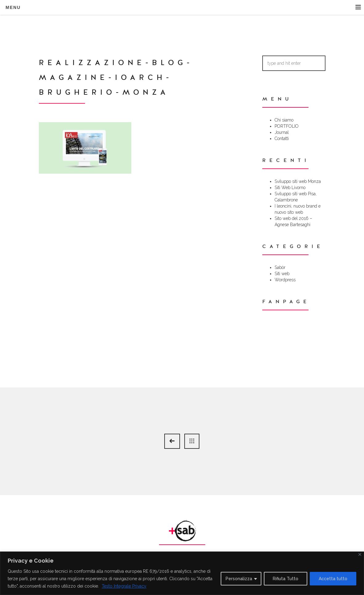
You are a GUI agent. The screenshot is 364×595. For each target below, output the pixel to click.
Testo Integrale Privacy (124, 586)
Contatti (282, 138)
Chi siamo (284, 120)
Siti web (282, 274)
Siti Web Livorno (290, 188)
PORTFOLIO (287, 126)
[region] (182, 573)
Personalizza (239, 579)
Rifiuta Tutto (286, 579)
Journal (282, 132)
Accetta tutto (333, 579)
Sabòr (280, 267)
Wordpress (285, 280)
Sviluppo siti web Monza (298, 181)
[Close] (360, 554)
